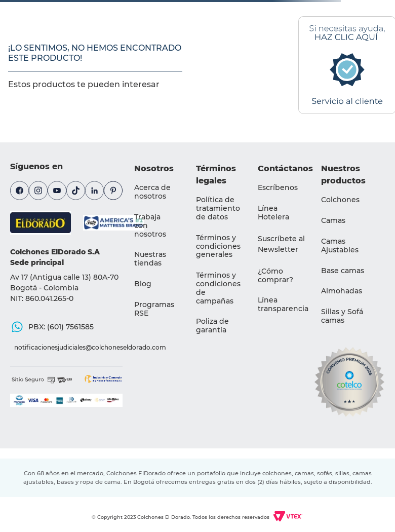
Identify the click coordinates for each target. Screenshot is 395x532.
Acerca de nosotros (152, 192)
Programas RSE (154, 309)
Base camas (343, 271)
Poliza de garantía (212, 326)
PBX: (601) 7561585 (61, 327)
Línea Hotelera (273, 213)
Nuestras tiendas (150, 259)
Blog (143, 284)
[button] (282, 244)
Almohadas (342, 291)
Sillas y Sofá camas (342, 316)
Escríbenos (278, 187)
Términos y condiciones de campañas (218, 288)
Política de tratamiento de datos (218, 208)
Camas (333, 220)
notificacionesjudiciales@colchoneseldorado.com (70, 347)
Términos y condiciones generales (218, 246)
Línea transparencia (283, 304)
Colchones (340, 200)
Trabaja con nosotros (150, 225)
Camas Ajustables (340, 245)
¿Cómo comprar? (275, 275)
